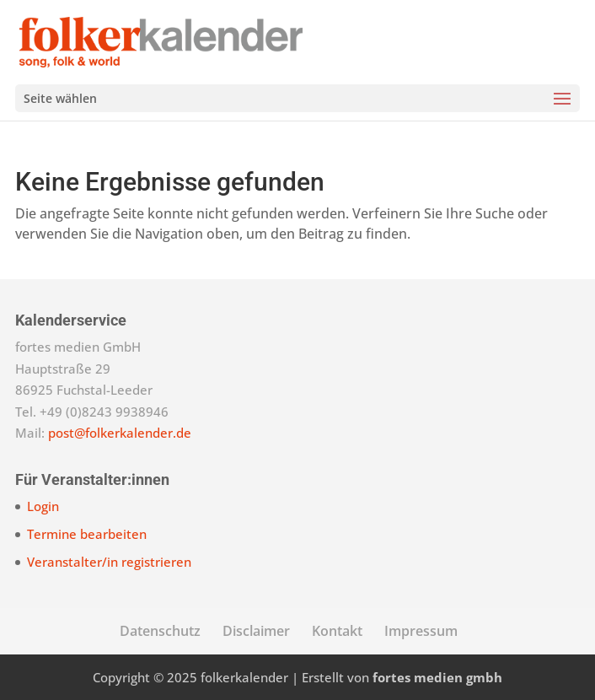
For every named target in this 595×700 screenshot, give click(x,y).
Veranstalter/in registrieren (109, 562)
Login (43, 506)
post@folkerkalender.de (120, 433)
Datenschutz (160, 631)
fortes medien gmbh (437, 677)
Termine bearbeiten (87, 534)
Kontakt (337, 631)
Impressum (421, 631)
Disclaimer (256, 631)
